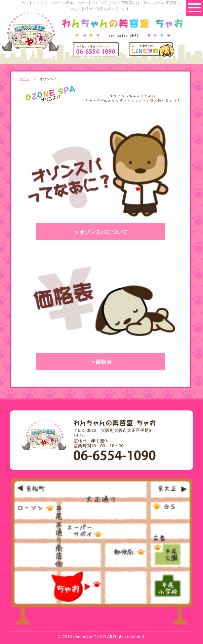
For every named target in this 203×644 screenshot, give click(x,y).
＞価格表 (101, 362)
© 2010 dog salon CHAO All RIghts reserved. (101, 637)
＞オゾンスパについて (101, 232)
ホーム (25, 79)
